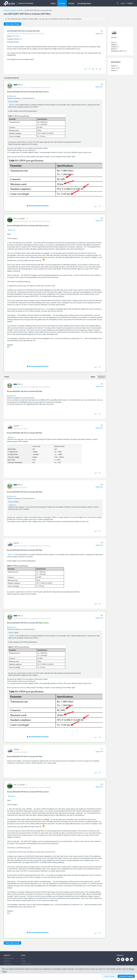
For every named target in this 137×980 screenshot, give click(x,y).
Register (130, 3)
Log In (123, 3)
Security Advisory (26, 964)
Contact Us (7, 961)
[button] (100, 69)
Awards (23, 961)
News (23, 958)
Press (23, 955)
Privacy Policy (8, 964)
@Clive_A (13, 105)
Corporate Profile (9, 958)
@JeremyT (13, 96)
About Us (7, 955)
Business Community (10, 10)
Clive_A (20, 85)
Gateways (20, 10)
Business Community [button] (26, 3)
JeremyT (11, 102)
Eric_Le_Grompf (19, 219)
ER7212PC (16, 36)
